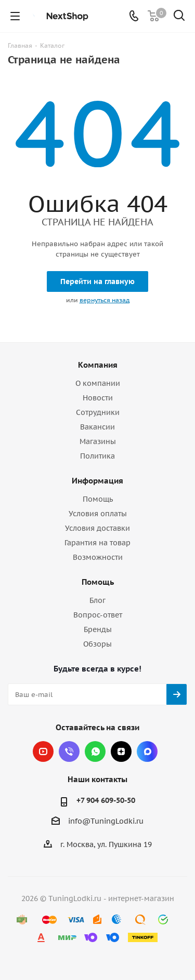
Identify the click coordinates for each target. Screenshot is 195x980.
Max (147, 751)
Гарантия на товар (97, 543)
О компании (98, 383)
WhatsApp (95, 751)
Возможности (98, 557)
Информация (97, 481)
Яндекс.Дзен (121, 751)
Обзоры (97, 644)
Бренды (98, 629)
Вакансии (97, 427)
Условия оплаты (98, 514)
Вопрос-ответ (98, 615)
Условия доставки (97, 528)
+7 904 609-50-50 (106, 800)
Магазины (98, 441)
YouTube (43, 751)
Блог (97, 600)
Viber (69, 751)
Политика (97, 456)
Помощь (98, 499)
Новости (98, 398)
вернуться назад (105, 300)
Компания (98, 365)
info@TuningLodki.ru (106, 822)
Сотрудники (98, 412)
